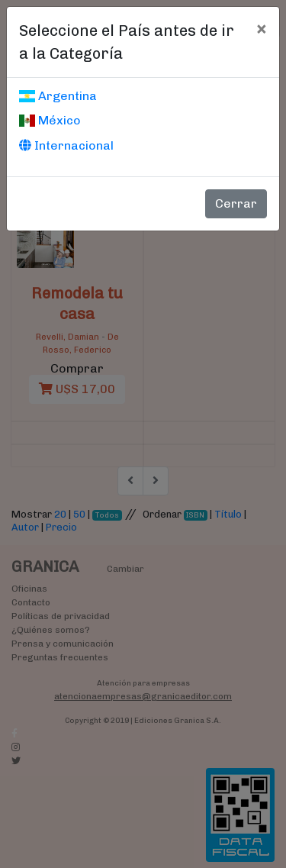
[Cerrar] (261, 28)
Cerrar (236, 203)
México (50, 120)
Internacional (66, 145)
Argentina (58, 96)
